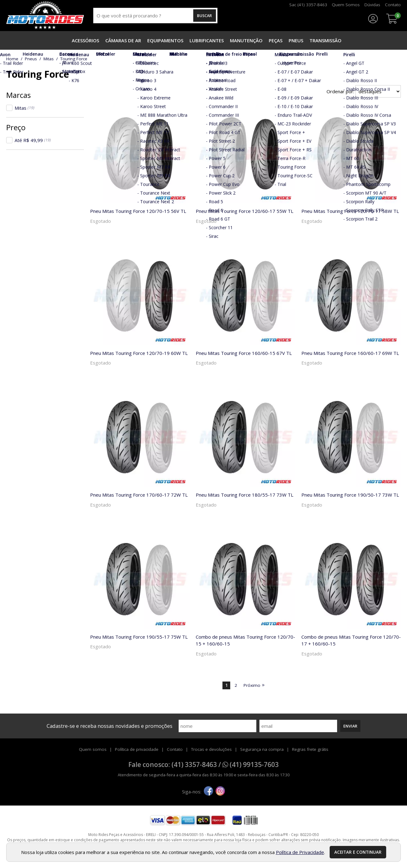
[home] (45, 16)
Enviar (350, 726)
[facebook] (208, 792)
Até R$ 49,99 (33, 140)
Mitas (24, 108)
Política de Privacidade (300, 852)
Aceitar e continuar (358, 852)
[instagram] (220, 792)
